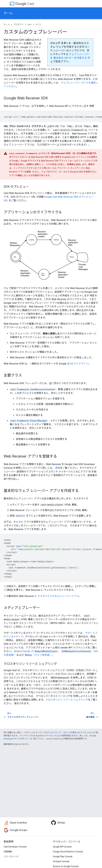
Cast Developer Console (15, 847)
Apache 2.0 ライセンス (46, 736)
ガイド (38, 24)
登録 (58, 468)
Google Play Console (63, 857)
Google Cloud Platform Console (68, 852)
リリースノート (11, 857)
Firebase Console (61, 861)
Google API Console (62, 847)
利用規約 (8, 852)
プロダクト (19, 24)
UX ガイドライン (79, 364)
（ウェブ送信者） (38, 655)
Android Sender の (36, 651)
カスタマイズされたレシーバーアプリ (58, 596)
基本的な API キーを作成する (70, 58)
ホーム (8, 13)
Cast (25, 4)
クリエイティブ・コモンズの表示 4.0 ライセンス (69, 733)
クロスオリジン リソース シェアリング (67, 700)
